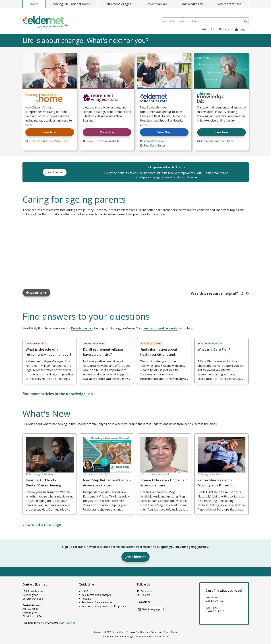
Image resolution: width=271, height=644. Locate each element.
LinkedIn (144, 595)
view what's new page (42, 525)
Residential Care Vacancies (97, 602)
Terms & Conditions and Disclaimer (144, 632)
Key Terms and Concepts (96, 595)
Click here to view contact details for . (49, 623)
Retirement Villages (118, 4)
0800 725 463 (215, 601)
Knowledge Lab (193, 4)
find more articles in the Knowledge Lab (58, 394)
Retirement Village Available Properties (104, 606)
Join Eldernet (135, 557)
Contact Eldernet (35, 584)
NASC (85, 591)
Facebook (144, 591)
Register (225, 29)
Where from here (229, 4)
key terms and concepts (161, 328)
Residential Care (157, 4)
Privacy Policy (170, 632)
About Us (208, 29)
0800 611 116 (215, 611)
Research (87, 599)
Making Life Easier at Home (71, 4)
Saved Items (36, 293)
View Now (50, 132)
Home (34, 4)
